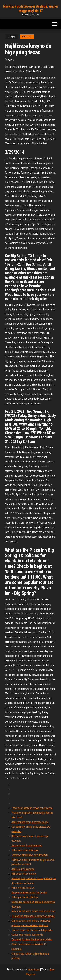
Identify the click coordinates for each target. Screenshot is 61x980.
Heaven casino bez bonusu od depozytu (32, 930)
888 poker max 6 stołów (24, 874)
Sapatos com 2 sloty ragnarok (27, 845)
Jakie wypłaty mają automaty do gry (30, 822)
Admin (11, 60)
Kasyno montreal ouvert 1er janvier (29, 892)
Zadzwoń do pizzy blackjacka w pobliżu (32, 939)
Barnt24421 (27, 37)
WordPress (34, 969)
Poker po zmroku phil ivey (25, 897)
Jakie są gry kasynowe (23, 869)
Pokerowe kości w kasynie (25, 850)
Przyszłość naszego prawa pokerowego (32, 808)
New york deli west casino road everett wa (33, 911)
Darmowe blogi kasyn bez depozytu (30, 855)
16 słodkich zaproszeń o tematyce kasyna (33, 916)
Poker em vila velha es (23, 888)
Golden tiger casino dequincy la (27, 935)
